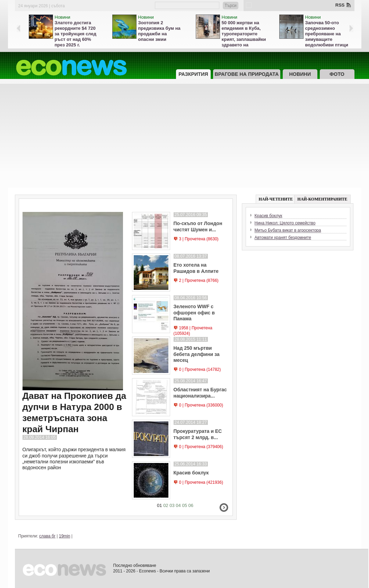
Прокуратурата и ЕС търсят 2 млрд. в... (198, 434)
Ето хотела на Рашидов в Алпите (196, 268)
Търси (230, 6)
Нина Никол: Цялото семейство (285, 223)
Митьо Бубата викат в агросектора (288, 230)
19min (65, 536)
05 (184, 505)
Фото (337, 74)
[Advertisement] (185, 136)
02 (166, 505)
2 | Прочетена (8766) (199, 280)
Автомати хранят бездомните (283, 238)
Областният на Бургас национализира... (200, 393)
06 (191, 505)
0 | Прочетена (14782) (200, 369)
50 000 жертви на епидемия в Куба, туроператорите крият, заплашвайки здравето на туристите (244, 37)
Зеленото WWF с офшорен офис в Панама (194, 312)
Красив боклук (191, 473)
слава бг (47, 536)
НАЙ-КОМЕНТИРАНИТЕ (322, 199)
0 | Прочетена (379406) (201, 447)
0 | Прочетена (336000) (201, 405)
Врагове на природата (247, 74)
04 (178, 505)
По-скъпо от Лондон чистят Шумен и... (198, 226)
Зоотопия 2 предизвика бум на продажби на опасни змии (159, 31)
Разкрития (193, 74)
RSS (340, 5)
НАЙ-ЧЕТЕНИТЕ (276, 199)
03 (172, 505)
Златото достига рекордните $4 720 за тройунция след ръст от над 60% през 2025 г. (76, 34)
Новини (63, 17)
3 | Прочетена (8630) (199, 239)
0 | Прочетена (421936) (201, 482)
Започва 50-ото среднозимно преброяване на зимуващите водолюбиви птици (327, 34)
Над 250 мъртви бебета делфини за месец (197, 354)
